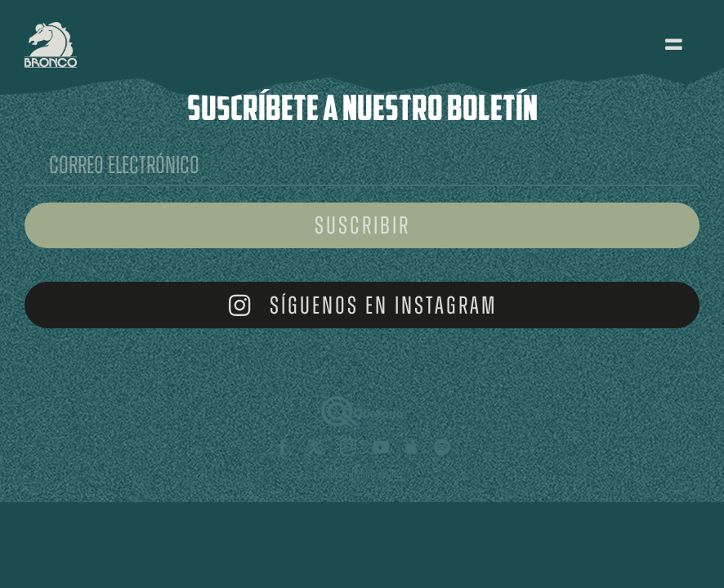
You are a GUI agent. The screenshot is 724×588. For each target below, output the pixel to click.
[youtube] (381, 448)
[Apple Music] (411, 448)
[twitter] (315, 448)
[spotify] (442, 448)
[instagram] (348, 448)
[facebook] (283, 448)
